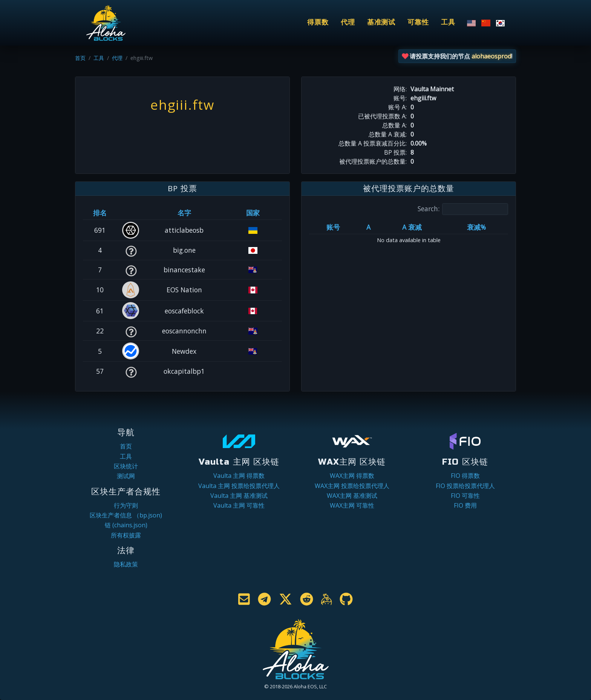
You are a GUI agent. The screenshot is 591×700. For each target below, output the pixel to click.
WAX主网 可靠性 (352, 505)
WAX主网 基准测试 (352, 496)
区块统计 (126, 466)
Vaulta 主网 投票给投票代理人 (239, 486)
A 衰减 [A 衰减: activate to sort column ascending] (412, 227)
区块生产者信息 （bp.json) (126, 515)
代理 (348, 22)
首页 (80, 58)
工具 (448, 22)
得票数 (318, 22)
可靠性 (418, 22)
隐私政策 (126, 564)
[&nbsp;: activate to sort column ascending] (131, 213)
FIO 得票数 (465, 476)
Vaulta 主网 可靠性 (239, 505)
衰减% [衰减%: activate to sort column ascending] (476, 227)
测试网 (126, 476)
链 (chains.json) (126, 525)
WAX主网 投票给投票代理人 (352, 486)
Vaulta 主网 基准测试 (239, 496)
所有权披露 (126, 535)
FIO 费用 (465, 505)
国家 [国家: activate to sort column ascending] (253, 213)
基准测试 (381, 22)
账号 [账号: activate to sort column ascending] (333, 227)
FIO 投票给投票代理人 (465, 486)
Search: (463, 209)
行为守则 (126, 505)
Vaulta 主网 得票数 (239, 476)
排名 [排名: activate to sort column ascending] (100, 213)
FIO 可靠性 (465, 496)
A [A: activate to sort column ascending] (368, 227)
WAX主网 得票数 (352, 476)
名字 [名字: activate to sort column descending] (184, 213)
